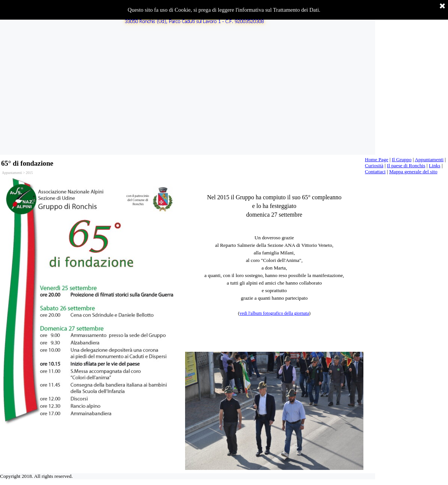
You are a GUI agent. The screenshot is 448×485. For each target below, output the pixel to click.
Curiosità (374, 166)
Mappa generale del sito (413, 172)
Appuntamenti (429, 159)
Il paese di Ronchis (406, 166)
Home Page (377, 159)
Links (434, 166)
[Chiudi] (442, 6)
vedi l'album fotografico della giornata (274, 313)
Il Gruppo (402, 159)
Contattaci (375, 172)
